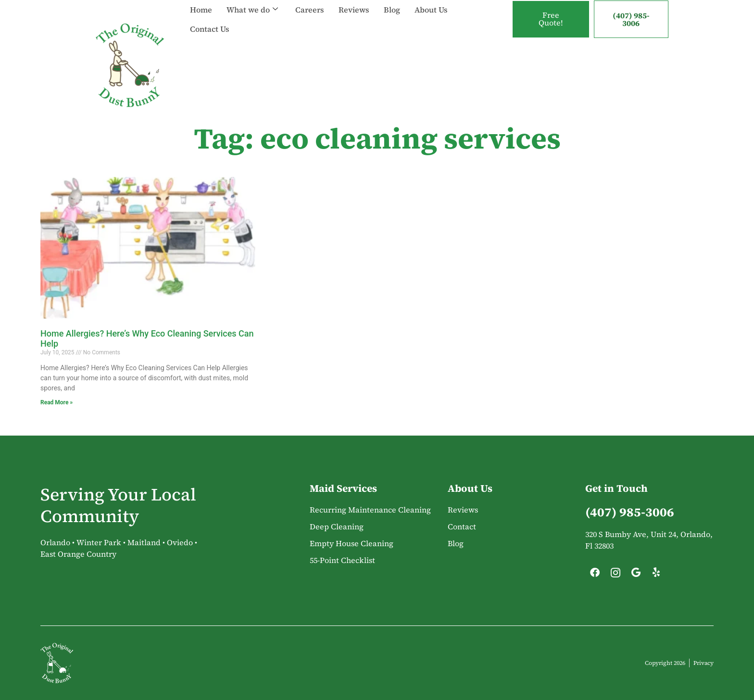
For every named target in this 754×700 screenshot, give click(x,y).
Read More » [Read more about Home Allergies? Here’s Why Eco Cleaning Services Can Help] (57, 402)
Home (201, 10)
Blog (392, 10)
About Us (431, 10)
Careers (310, 10)
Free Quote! (551, 19)
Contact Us (210, 29)
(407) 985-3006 (631, 19)
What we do (252, 10)
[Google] (636, 575)
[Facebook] (595, 575)
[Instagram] (616, 575)
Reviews (354, 10)
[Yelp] (656, 575)
